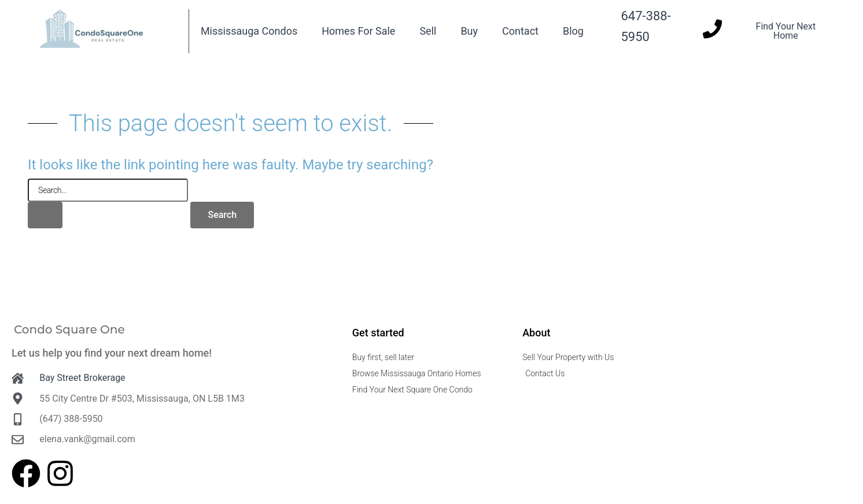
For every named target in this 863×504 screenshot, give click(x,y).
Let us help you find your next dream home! (112, 353)
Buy (469, 31)
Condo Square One (69, 329)
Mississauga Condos (249, 31)
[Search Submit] (45, 215)
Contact (520, 31)
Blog (573, 31)
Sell (428, 31)
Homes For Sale (358, 31)
